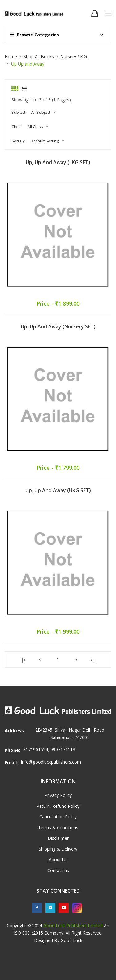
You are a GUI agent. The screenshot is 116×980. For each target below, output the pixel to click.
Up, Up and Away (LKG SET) (58, 162)
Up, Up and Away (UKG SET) (58, 490)
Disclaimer (58, 838)
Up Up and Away (28, 64)
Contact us (58, 870)
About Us (58, 860)
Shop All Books (39, 56)
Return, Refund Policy (58, 806)
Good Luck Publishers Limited (73, 925)
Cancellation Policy (58, 817)
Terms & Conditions (58, 827)
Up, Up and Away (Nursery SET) (58, 326)
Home (11, 56)
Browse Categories (34, 35)
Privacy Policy (58, 795)
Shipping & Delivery (58, 849)
